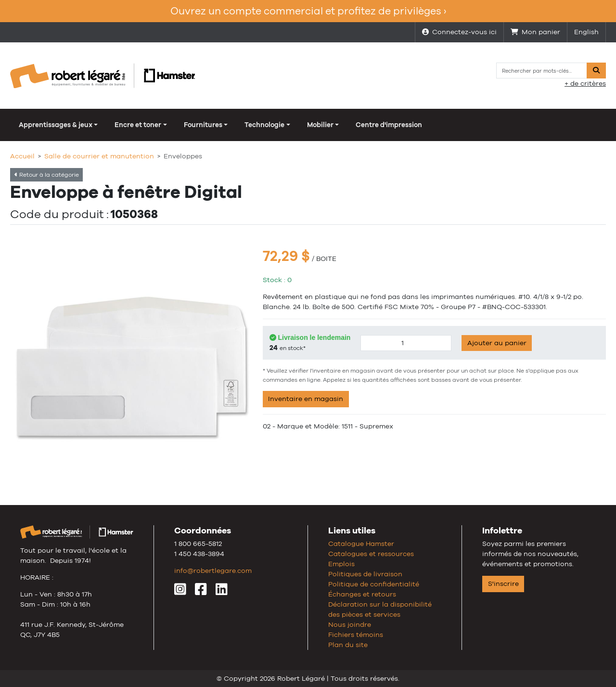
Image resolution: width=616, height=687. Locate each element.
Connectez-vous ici (459, 32)
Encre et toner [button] (138, 125)
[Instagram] (180, 592)
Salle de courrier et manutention (99, 156)
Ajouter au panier (497, 343)
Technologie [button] (264, 125)
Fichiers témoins (356, 635)
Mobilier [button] (320, 125)
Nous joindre (350, 624)
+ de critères (585, 83)
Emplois (341, 564)
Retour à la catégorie (47, 175)
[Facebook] (201, 592)
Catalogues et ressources (371, 554)
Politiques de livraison (365, 574)
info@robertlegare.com (213, 570)
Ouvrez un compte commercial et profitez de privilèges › (308, 11)
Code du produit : (59, 214)
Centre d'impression (389, 125)
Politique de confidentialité (374, 584)
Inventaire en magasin (306, 399)
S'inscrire (503, 583)
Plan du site (348, 645)
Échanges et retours (362, 594)
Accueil (22, 156)
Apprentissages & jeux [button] (56, 125)
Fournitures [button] (203, 125)
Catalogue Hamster (361, 544)
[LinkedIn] (222, 592)
